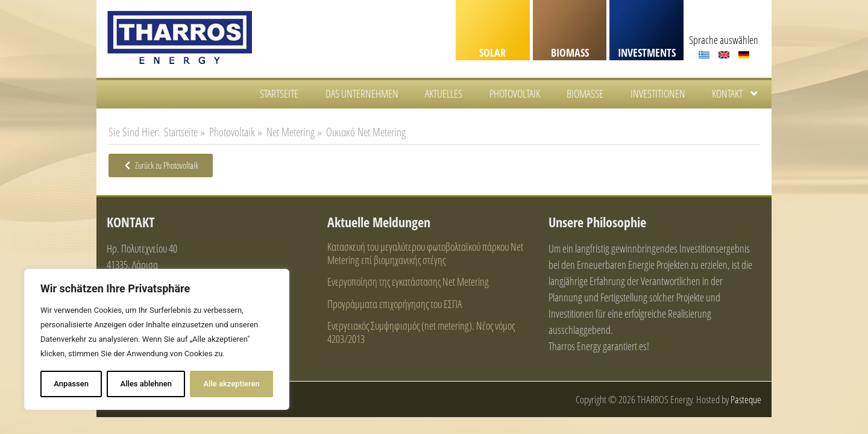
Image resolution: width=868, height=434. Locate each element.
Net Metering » (294, 132)
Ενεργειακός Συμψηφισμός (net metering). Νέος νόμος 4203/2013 (421, 332)
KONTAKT (736, 93)
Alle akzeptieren (231, 384)
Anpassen (71, 384)
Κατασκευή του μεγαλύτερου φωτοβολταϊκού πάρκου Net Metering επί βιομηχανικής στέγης (425, 253)
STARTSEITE (279, 93)
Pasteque (746, 399)
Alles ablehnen (146, 384)
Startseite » (184, 132)
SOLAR (492, 52)
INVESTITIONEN (658, 93)
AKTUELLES (444, 93)
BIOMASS (570, 52)
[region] (157, 339)
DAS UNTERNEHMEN (362, 93)
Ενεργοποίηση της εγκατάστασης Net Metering (408, 281)
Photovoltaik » (236, 132)
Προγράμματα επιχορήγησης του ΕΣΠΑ (395, 304)
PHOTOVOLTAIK (515, 93)
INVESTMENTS (647, 52)
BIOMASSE (585, 93)
